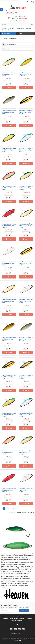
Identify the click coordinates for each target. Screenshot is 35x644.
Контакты (22, 619)
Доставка (16, 617)
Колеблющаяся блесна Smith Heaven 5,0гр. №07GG (9, 74)
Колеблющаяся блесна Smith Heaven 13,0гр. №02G (9, 301)
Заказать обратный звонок (18, 21)
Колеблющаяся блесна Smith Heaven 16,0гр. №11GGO (9, 150)
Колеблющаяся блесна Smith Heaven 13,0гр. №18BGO (26, 263)
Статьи (4, 30)
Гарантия (23, 617)
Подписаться (24, 610)
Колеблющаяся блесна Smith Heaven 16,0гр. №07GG (26, 188)
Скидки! (5, 28)
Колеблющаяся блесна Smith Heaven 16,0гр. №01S (9, 263)
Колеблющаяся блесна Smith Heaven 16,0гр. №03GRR (9, 226)
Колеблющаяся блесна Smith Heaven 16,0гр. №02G (26, 226)
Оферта (29, 617)
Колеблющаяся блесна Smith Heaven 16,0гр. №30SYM (9, 112)
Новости (28, 28)
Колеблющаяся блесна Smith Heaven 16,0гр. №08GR (9, 188)
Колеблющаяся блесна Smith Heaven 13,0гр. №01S (26, 301)
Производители (14, 619)
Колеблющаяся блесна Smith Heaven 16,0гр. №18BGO (26, 112)
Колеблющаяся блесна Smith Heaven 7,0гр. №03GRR (9, 490)
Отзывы (11, 30)
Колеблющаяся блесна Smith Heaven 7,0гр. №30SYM (26, 339)
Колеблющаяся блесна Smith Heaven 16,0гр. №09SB (26, 150)
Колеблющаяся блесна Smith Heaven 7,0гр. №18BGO (9, 377)
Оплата (10, 617)
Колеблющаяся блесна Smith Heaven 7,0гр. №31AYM (9, 339)
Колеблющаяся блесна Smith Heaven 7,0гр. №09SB (26, 415)
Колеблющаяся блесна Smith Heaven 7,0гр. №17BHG (26, 377)
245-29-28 (19, 19)
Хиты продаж (20, 28)
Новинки (11, 28)
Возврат (6, 619)
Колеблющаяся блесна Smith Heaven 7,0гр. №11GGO (9, 415)
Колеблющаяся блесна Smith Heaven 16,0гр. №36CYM (26, 74)
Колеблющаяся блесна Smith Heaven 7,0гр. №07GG (26, 453)
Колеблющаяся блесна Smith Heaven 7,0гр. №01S (26, 490)
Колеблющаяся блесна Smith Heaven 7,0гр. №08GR (9, 453)
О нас (5, 617)
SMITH (5, 38)
